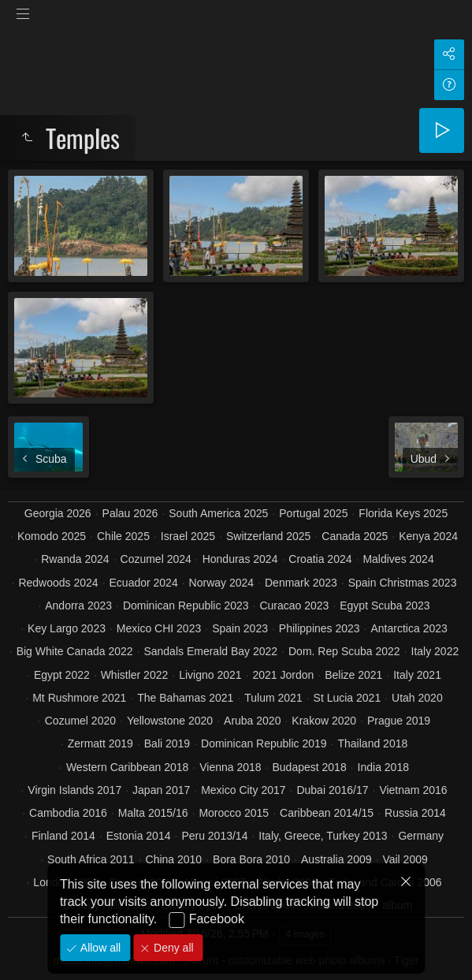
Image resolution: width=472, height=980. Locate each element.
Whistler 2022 (135, 675)
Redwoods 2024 (58, 583)
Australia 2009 (336, 859)
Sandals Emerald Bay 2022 (210, 651)
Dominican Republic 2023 (186, 606)
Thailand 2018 (373, 743)
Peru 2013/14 (214, 836)
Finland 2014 (63, 836)
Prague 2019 (399, 721)
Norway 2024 (222, 583)
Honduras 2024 (240, 559)
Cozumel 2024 (156, 559)
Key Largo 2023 (67, 628)
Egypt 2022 (62, 675)
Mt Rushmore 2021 (79, 698)
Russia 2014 (415, 813)
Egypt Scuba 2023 (385, 606)
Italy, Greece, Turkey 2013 (323, 836)
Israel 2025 (188, 536)
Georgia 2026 (58, 513)
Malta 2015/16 (153, 813)
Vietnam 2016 (413, 790)
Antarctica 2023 (409, 628)
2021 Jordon (283, 675)
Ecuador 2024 (144, 583)
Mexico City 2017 (243, 790)
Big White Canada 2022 (75, 651)
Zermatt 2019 (100, 743)
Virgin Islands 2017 (74, 790)
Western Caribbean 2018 (127, 767)
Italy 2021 (417, 675)
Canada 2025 (355, 536)
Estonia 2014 (139, 836)
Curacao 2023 (294, 606)
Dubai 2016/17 (332, 790)
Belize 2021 (353, 675)
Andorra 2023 (78, 606)
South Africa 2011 (91, 859)
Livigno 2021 (210, 675)
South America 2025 (218, 513)
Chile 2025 (123, 536)
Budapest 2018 (309, 767)
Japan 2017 (161, 790)
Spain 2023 (240, 628)
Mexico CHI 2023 (159, 628)
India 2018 (383, 767)
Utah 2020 (417, 698)
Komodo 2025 (52, 536)
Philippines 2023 (320, 628)
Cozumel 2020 (80, 721)
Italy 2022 (435, 651)
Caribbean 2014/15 (327, 813)
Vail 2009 (405, 859)
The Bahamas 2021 (185, 698)
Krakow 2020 (324, 721)
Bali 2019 (167, 743)
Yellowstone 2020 (170, 721)
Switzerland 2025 (268, 536)
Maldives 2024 (398, 559)
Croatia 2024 (320, 559)
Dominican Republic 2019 (264, 743)
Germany (421, 836)
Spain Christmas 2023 (403, 583)
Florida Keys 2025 (403, 513)
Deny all (172, 948)
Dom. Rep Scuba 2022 (344, 651)
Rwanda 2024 (75, 559)
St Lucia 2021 (347, 698)
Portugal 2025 (313, 513)
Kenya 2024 (428, 536)
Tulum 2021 (273, 698)
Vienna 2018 (230, 767)
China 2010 (174, 859)
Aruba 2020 (252, 721)
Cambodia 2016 (68, 813)
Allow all (99, 948)
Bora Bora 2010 (251, 859)
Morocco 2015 (234, 813)
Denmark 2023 (301, 583)
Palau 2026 (130, 513)
